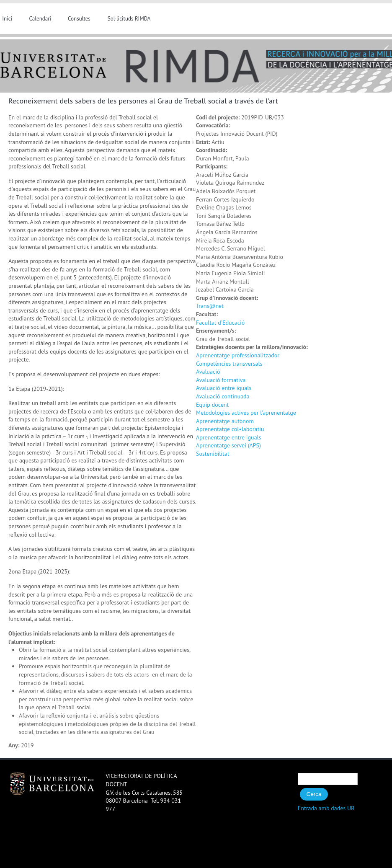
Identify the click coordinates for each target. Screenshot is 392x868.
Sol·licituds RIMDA (129, 19)
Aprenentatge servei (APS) (228, 445)
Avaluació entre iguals (224, 388)
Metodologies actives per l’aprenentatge (246, 413)
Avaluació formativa (221, 380)
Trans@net (210, 306)
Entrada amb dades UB (326, 808)
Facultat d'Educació (220, 323)
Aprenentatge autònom (225, 421)
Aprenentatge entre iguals (229, 437)
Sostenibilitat (213, 454)
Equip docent (212, 405)
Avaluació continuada (223, 396)
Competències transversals (229, 364)
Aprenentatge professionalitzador (238, 355)
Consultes (79, 19)
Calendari (40, 19)
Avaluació (208, 372)
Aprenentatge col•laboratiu (230, 429)
